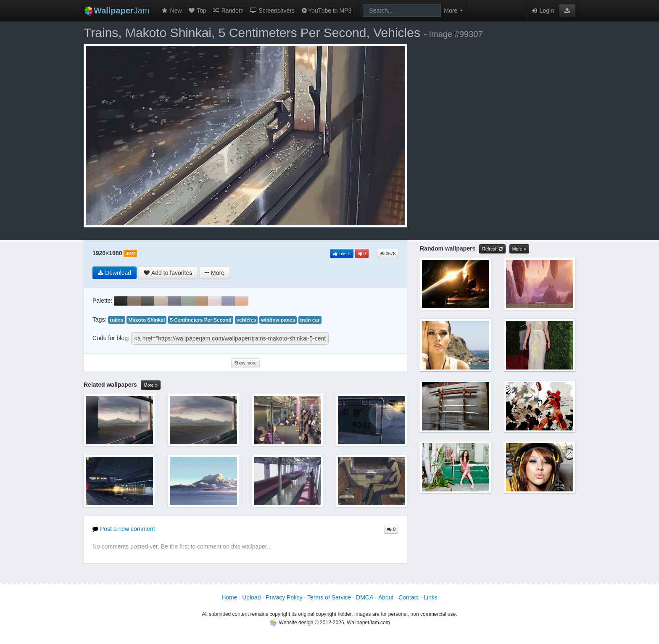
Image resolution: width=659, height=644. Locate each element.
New (171, 11)
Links (431, 597)
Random (228, 11)
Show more (245, 363)
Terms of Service (329, 597)
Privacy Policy (284, 597)
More (151, 385)
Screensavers (272, 11)
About (386, 597)
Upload (251, 597)
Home (229, 597)
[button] (567, 11)
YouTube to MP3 (326, 11)
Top (197, 11)
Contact (409, 597)
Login (542, 11)
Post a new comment (124, 529)
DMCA (365, 597)
